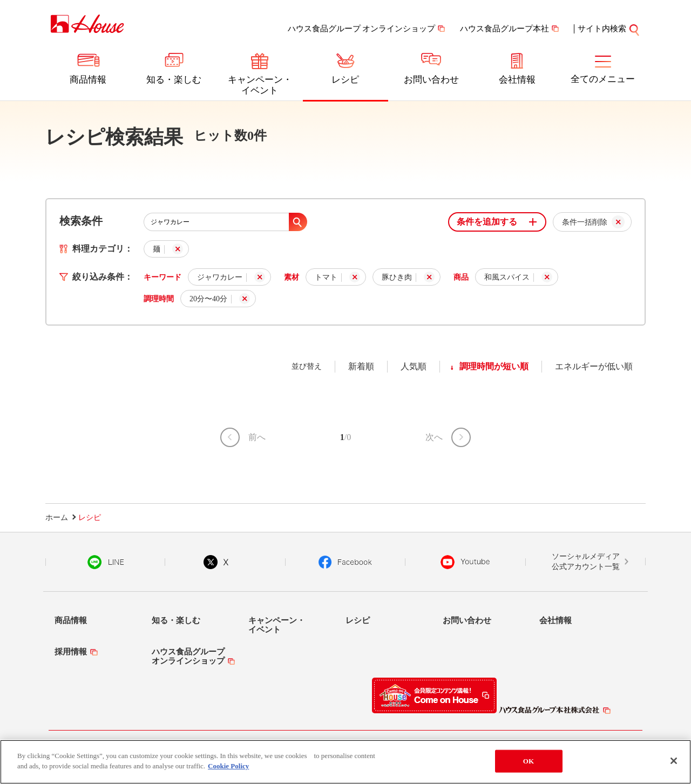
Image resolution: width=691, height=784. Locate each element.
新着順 (361, 366)
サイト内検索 (609, 29)
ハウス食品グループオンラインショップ (188, 656)
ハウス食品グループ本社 (504, 29)
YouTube (465, 562)
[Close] (674, 763)
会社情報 (517, 80)
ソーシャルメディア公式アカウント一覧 (586, 562)
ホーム (57, 518)
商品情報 (88, 80)
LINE (106, 562)
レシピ (345, 80)
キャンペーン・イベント (260, 85)
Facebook (345, 562)
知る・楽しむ (174, 80)
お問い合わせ (431, 80)
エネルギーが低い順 (594, 366)
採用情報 (71, 652)
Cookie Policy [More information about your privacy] (228, 769)
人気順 (414, 366)
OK (529, 764)
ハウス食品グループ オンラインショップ (362, 29)
